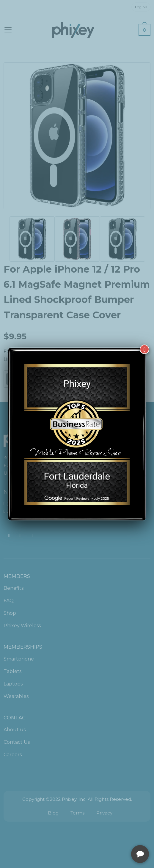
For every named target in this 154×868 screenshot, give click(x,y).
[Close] (144, 349)
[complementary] (111, 835)
